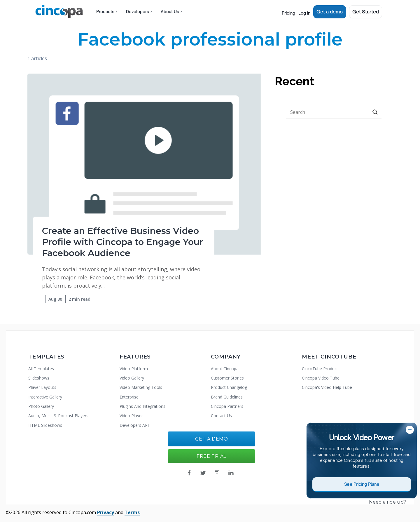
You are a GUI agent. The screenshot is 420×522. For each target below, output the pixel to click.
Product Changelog (229, 387)
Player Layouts (42, 387)
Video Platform (134, 369)
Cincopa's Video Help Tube (327, 387)
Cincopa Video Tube (321, 378)
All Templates (41, 369)
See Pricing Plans (362, 484)
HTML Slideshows (45, 425)
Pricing (280, 12)
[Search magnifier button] (375, 112)
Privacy (106, 512)
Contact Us (221, 416)
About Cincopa (225, 369)
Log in (302, 12)
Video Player (131, 416)
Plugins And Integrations (142, 406)
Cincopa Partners (227, 406)
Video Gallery (132, 378)
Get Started (366, 12)
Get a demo (330, 12)
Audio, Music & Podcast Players (58, 416)
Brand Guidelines (227, 397)
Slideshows (39, 378)
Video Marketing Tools (141, 387)
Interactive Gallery (45, 397)
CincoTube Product (320, 369)
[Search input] (329, 112)
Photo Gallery (41, 406)
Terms (132, 512)
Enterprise (129, 397)
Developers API (134, 425)
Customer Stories (227, 378)
